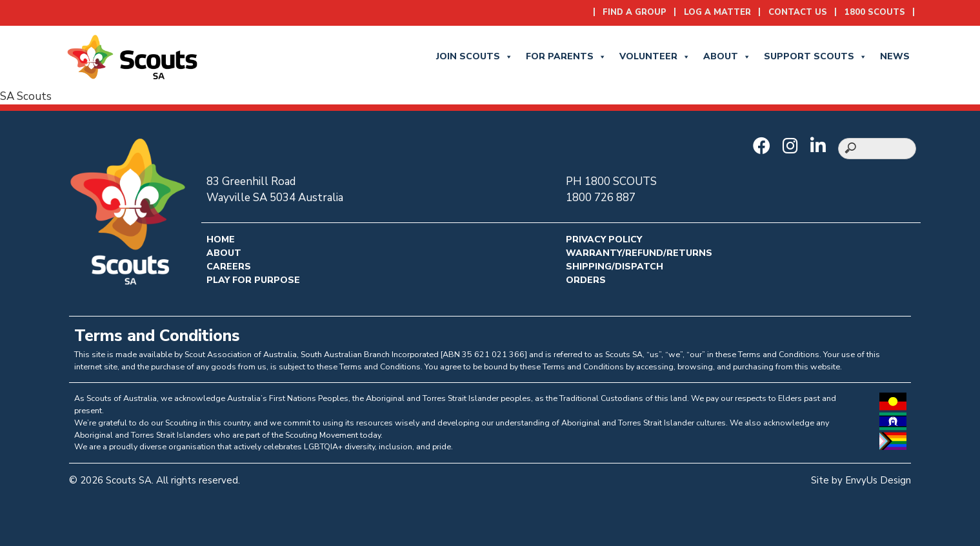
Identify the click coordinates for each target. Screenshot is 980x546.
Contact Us (798, 12)
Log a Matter (717, 12)
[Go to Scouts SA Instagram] (794, 147)
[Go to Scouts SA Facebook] (765, 147)
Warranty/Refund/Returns (639, 253)
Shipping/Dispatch (615, 267)
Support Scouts (815, 57)
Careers (229, 267)
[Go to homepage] (132, 56)
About (727, 57)
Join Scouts (475, 57)
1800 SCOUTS (875, 12)
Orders (586, 280)
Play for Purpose (253, 280)
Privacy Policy (604, 239)
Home (221, 239)
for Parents (566, 57)
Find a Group (635, 12)
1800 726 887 (601, 198)
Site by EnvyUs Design (861, 480)
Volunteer (655, 57)
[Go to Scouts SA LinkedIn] (821, 147)
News (895, 56)
